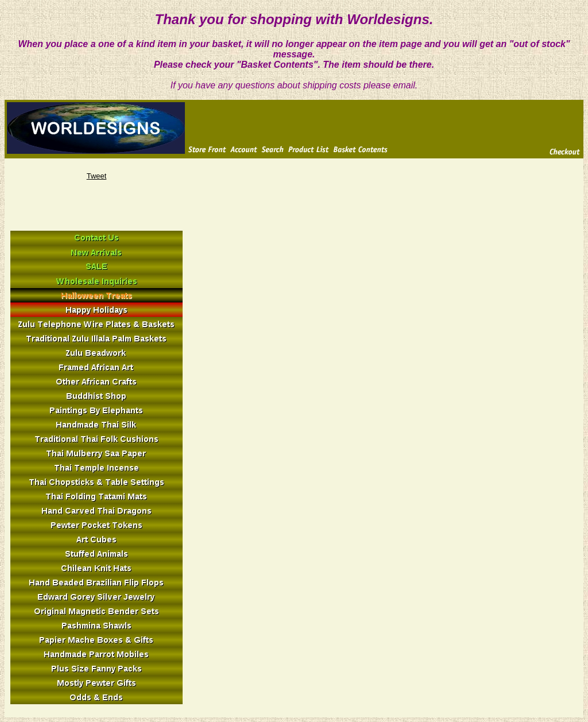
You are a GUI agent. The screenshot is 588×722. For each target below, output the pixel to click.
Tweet (97, 176)
